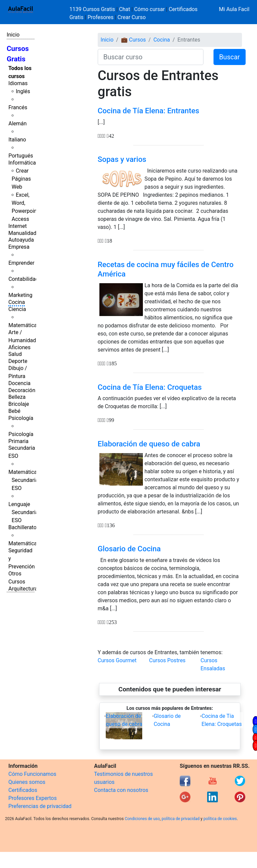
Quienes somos (27, 782)
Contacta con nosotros (121, 790)
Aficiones (19, 347)
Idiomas (18, 83)
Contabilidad (23, 279)
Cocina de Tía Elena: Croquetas (150, 387)
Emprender (21, 263)
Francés (18, 107)
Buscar (230, 57)
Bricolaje (19, 404)
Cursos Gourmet (117, 660)
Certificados (23, 790)
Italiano (17, 140)
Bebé (14, 411)
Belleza (17, 397)
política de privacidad (181, 819)
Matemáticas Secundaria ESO (24, 480)
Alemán (17, 123)
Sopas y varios (122, 159)
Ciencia (17, 309)
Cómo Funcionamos (32, 774)
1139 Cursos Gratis (93, 9)
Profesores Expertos (32, 798)
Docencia (19, 383)
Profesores (100, 17)
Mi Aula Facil (234, 9)
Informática (22, 163)
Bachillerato (22, 527)
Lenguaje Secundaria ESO (23, 512)
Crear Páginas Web (21, 179)
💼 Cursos (134, 40)
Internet (18, 226)
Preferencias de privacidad (40, 806)
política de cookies (220, 819)
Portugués (21, 156)
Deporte (18, 361)
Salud (15, 354)
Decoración (22, 390)
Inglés (23, 91)
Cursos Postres (167, 660)
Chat (125, 9)
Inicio (13, 35)
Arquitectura (23, 589)
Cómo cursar (150, 9)
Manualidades (25, 233)
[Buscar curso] (151, 57)
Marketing (20, 295)
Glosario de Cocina (129, 549)
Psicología (21, 418)
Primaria (18, 441)
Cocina (17, 302)
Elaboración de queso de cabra (149, 444)
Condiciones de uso (142, 819)
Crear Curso (132, 17)
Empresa (19, 247)
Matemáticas (24, 325)
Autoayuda (21, 240)
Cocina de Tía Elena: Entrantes (149, 111)
